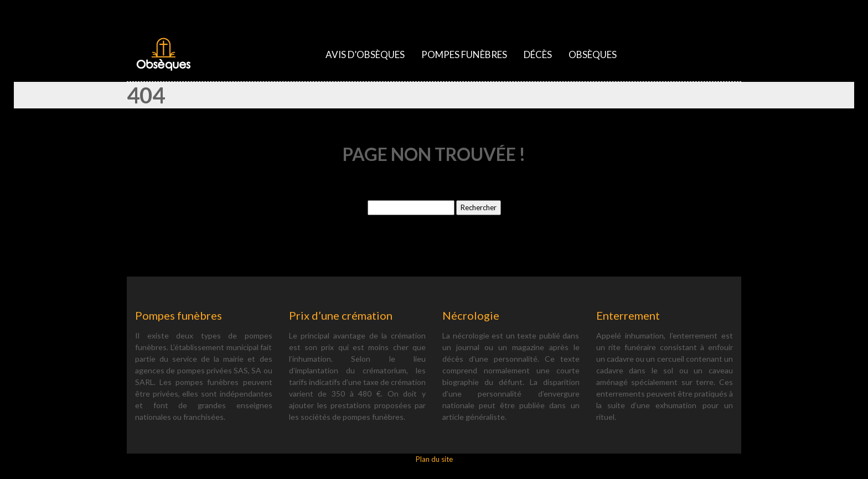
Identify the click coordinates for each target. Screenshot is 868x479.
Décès (538, 54)
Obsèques (593, 54)
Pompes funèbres (464, 54)
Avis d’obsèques (365, 54)
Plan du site (434, 459)
